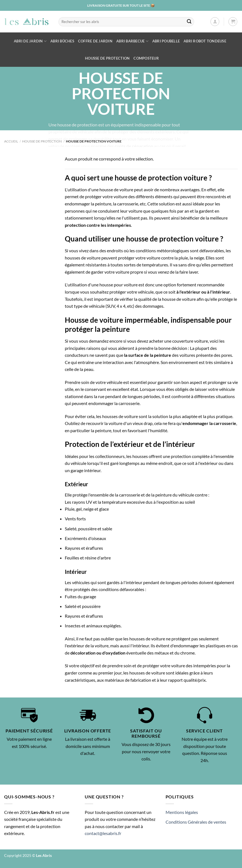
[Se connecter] (215, 22)
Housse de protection (107, 58)
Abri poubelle (166, 41)
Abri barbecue (132, 41)
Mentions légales (182, 812)
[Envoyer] (189, 22)
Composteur (146, 58)
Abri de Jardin (30, 41)
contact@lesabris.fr (103, 833)
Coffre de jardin (95, 41)
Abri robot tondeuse (205, 41)
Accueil (11, 141)
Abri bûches (62, 41)
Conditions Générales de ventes (196, 822)
